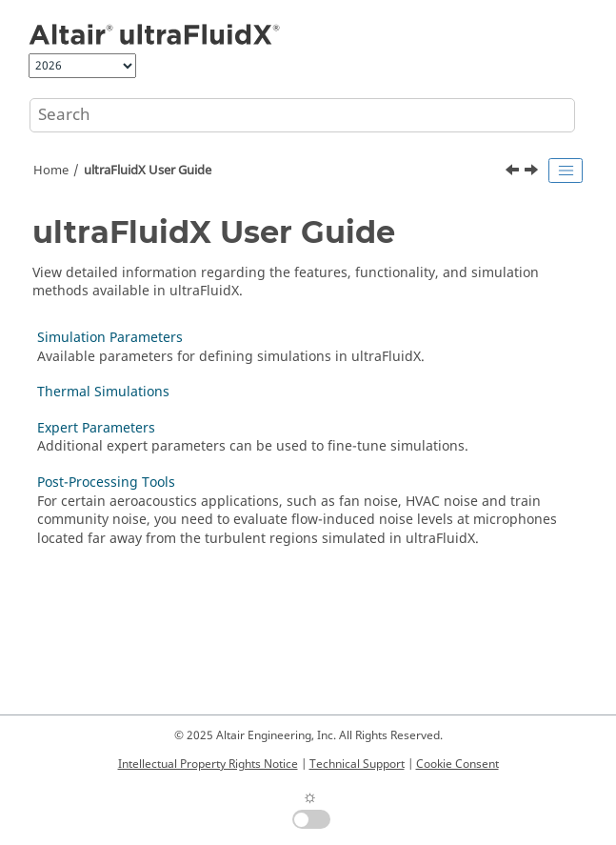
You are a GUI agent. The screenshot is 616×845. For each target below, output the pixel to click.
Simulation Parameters (110, 338)
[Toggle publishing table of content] (566, 171)
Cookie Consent (457, 764)
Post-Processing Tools (106, 483)
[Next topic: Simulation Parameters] (533, 172)
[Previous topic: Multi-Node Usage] (514, 172)
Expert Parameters (96, 428)
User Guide (148, 171)
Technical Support (357, 764)
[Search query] (302, 115)
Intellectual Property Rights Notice (208, 764)
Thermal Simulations (103, 392)
